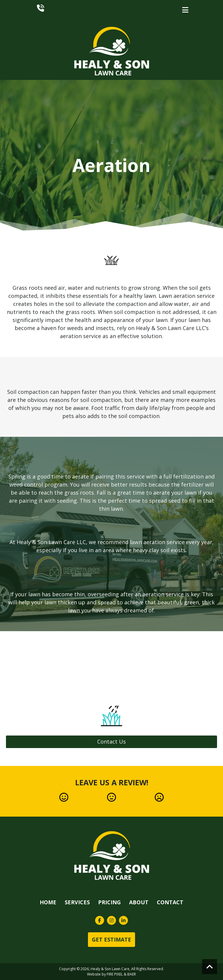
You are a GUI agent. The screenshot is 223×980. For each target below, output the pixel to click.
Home (48, 902)
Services (77, 902)
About (139, 902)
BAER (132, 974)
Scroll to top (210, 967)
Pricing (109, 902)
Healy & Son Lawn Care (110, 969)
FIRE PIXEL (115, 974)
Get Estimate (112, 939)
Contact (170, 902)
